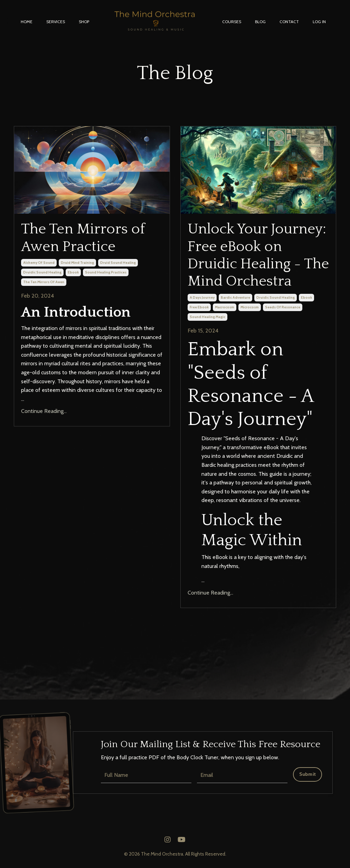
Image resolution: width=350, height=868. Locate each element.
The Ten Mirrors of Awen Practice (83, 238)
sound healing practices (106, 272)
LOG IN (319, 22)
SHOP (84, 22)
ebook (73, 272)
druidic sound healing (42, 272)
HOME (27, 22)
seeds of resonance (283, 307)
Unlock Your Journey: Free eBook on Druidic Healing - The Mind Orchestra (258, 255)
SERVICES (56, 22)
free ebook (199, 307)
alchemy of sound (39, 263)
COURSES (232, 22)
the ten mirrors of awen (44, 282)
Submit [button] (308, 774)
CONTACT (289, 22)
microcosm (250, 307)
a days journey (202, 297)
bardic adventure (235, 297)
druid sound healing (118, 263)
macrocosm (225, 307)
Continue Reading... (44, 411)
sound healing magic (207, 317)
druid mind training (77, 263)
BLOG (260, 22)
